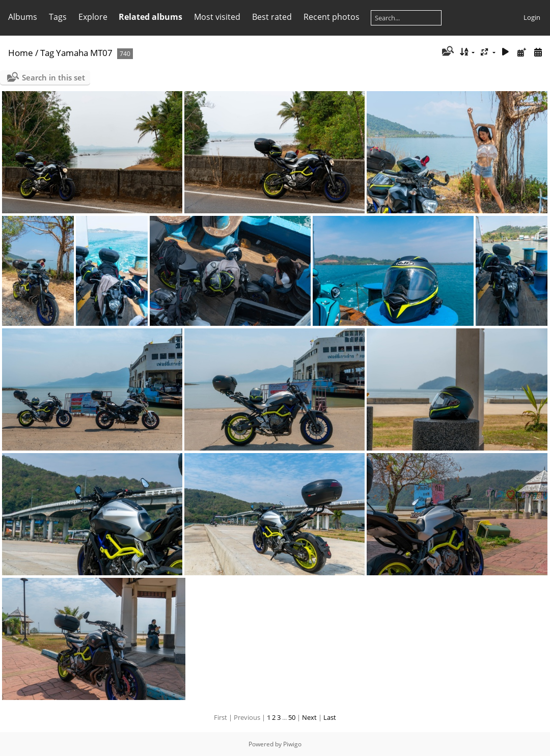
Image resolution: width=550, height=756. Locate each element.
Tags (58, 17)
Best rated (272, 17)
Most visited (217, 17)
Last (330, 717)
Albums (23, 17)
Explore (93, 17)
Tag (47, 53)
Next (309, 717)
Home (21, 53)
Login (532, 17)
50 (292, 717)
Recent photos (332, 17)
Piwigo (292, 744)
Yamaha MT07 (84, 53)
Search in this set (53, 77)
